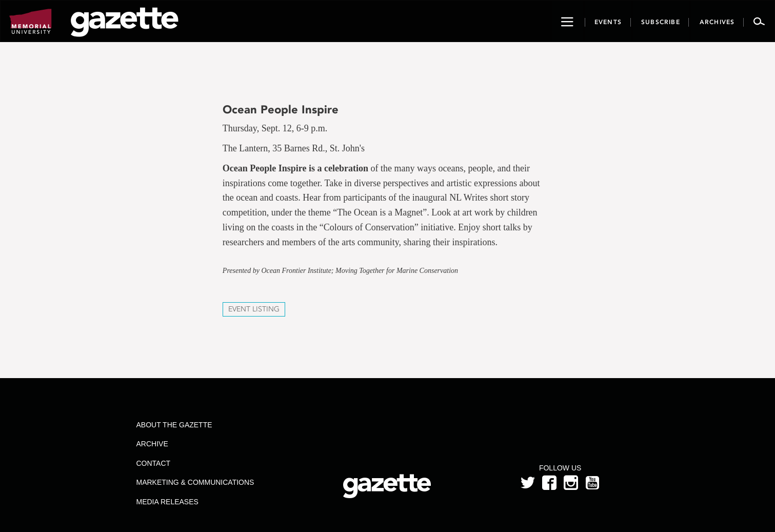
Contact (153, 463)
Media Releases (167, 502)
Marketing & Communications (195, 482)
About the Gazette (174, 425)
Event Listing (254, 309)
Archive (152, 444)
